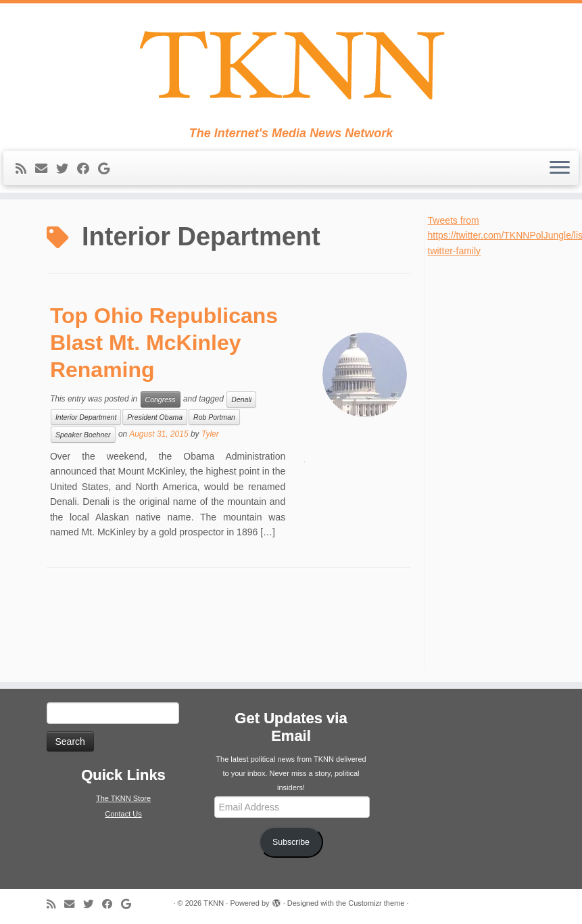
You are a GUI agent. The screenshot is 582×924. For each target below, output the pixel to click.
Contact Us (123, 814)
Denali (241, 399)
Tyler (210, 434)
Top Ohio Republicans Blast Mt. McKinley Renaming (164, 343)
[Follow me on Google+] (108, 169)
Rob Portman (214, 417)
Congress (161, 399)
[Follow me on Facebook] (88, 169)
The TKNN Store (123, 798)
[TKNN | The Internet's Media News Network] (291, 65)
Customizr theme (376, 903)
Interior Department (86, 417)
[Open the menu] (560, 168)
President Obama (155, 417)
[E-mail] (46, 169)
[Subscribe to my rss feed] (25, 169)
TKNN (214, 903)
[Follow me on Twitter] (67, 169)
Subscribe (291, 842)
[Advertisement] (489, 461)
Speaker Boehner (83, 435)
